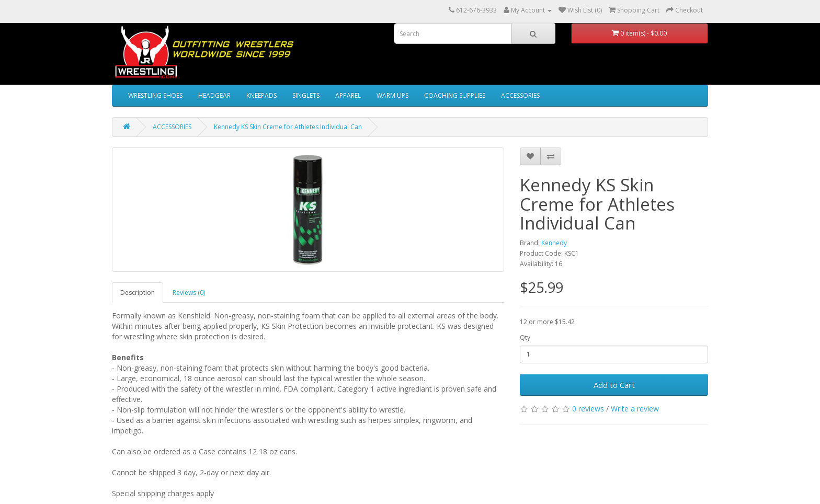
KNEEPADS (261, 95)
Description (138, 293)
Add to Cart (614, 385)
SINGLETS (306, 95)
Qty (525, 337)
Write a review (635, 409)
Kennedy (554, 243)
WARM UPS (392, 95)
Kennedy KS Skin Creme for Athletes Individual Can (288, 127)
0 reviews (588, 409)
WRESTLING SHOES (155, 95)
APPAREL (348, 95)
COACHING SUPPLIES (455, 95)
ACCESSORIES (520, 95)
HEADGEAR (214, 95)
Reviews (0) (189, 293)
